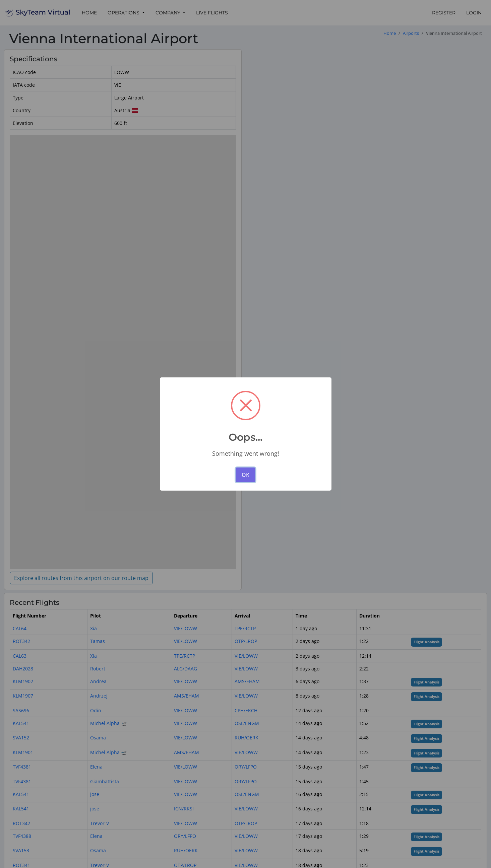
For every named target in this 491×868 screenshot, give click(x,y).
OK (245, 475)
